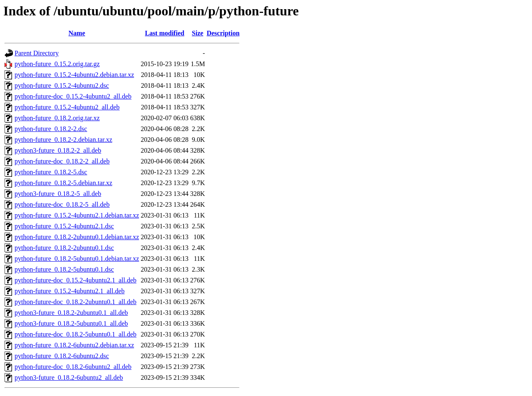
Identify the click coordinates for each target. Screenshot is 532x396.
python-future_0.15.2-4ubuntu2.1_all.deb (70, 291)
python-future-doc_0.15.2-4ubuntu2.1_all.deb (75, 280)
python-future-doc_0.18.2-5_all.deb (62, 204)
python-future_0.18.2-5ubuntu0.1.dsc (64, 269)
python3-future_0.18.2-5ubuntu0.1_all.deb (71, 323)
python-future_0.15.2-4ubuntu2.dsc (62, 85)
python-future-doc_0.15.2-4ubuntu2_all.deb (73, 96)
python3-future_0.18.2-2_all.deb (58, 150)
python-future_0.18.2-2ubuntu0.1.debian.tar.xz (77, 237)
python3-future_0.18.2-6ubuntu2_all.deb (69, 377)
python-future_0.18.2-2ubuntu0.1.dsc (64, 248)
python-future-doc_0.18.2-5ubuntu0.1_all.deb (75, 334)
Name (77, 33)
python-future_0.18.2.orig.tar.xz (57, 118)
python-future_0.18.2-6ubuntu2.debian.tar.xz (74, 345)
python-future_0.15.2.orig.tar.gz (57, 64)
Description (223, 33)
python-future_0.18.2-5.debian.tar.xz (63, 183)
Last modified (165, 33)
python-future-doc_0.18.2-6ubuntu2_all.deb (73, 367)
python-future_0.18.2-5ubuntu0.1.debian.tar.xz (77, 259)
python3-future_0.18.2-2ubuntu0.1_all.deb (71, 313)
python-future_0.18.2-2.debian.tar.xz (63, 140)
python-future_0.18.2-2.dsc (51, 129)
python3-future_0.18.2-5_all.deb (58, 194)
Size (198, 33)
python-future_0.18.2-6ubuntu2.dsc (62, 356)
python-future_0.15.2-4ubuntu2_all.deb (67, 107)
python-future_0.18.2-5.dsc (51, 172)
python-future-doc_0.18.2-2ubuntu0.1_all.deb (75, 302)
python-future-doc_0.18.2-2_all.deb (62, 161)
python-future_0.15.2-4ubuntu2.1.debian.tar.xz (77, 215)
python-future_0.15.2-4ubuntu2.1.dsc (64, 226)
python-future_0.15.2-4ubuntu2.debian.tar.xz (74, 75)
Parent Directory (37, 53)
